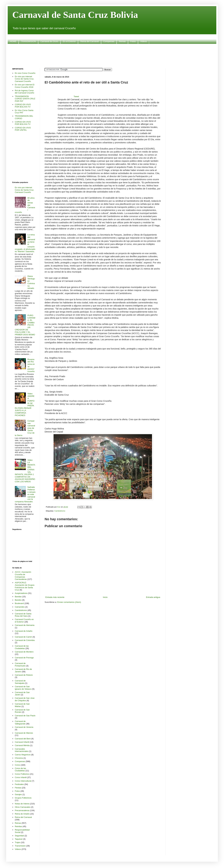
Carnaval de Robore (24, 675)
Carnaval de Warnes (24, 733)
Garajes (18, 794)
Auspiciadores (21, 593)
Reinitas (18, 826)
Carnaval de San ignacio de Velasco (23, 688)
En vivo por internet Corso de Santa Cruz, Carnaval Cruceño (24, 79)
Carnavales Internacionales (22, 750)
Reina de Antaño (22, 814)
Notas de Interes (22, 804)
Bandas (18, 597)
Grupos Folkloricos (23, 798)
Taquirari (19, 839)
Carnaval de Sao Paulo (25, 716)
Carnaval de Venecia (24, 727)
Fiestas (18, 788)
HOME (13, 41)
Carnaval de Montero (24, 652)
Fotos (133, 41)
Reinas (122, 41)
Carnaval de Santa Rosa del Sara (23, 615)
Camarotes (20, 607)
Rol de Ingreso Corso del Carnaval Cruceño (24, 92)
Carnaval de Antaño (24, 631)
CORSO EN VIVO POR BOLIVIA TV (23, 106)
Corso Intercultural (23, 781)
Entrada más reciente (55, 597)
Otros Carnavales (23, 807)
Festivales (19, 784)
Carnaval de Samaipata (20, 682)
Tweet (76, 96)
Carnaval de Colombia (25, 640)
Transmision (20, 846)
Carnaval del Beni (23, 739)
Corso (17, 765)
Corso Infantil (21, 777)
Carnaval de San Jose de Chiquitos (25, 699)
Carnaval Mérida (22, 745)
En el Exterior (69, 41)
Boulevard (19, 603)
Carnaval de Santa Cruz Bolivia (75, 15)
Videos (144, 41)
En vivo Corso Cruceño (25, 73)
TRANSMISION (28, 41)
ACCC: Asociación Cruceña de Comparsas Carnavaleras (23, 576)
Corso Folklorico (22, 774)
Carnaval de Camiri (23, 637)
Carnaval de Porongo (24, 658)
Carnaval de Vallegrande (20, 722)
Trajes (18, 842)
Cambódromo (60, 511)
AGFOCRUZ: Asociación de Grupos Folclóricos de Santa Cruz (25, 586)
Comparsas (109, 41)
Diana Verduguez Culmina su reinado (31, 282)
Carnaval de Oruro (49, 41)
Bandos (18, 600)
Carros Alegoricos (23, 755)
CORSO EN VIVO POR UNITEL (23, 129)
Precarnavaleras (22, 810)
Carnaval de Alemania (25, 625)
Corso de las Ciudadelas (20, 770)
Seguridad (19, 836)
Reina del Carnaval (89, 41)
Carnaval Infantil (22, 742)
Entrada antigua (153, 597)
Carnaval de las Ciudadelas (22, 647)
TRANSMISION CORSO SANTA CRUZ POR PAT (25, 99)
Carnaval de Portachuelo (20, 665)
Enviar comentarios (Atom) (69, 602)
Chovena (19, 758)
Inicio (105, 597)
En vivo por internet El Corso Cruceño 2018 (25, 86)
